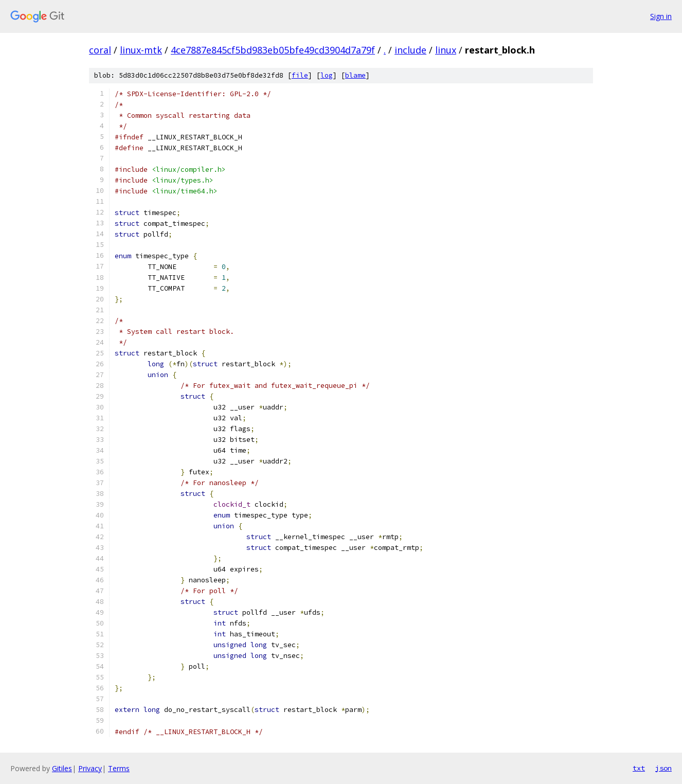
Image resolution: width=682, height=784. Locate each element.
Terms (119, 768)
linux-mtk (141, 50)
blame (355, 75)
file (300, 75)
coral (100, 50)
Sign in (661, 16)
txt (639, 768)
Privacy (90, 768)
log (327, 75)
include (410, 50)
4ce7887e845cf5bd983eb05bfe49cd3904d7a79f (273, 50)
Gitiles (62, 768)
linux (446, 50)
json (663, 768)
